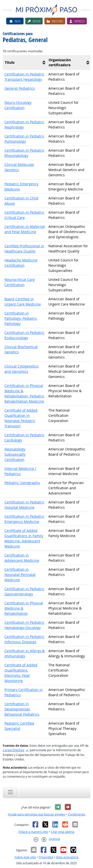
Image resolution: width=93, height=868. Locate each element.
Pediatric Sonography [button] (22, 483)
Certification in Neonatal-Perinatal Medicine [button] (20, 575)
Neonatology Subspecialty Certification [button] (15, 454)
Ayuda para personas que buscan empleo (37, 814)
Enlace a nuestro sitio (33, 832)
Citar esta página (63, 832)
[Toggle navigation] (11, 792)
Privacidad (46, 857)
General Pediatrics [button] (20, 88)
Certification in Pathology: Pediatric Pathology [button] (21, 318)
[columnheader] (25, 63)
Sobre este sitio (25, 857)
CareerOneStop (14, 750)
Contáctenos (77, 814)
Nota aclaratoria (67, 857)
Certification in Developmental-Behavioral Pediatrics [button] (22, 709)
